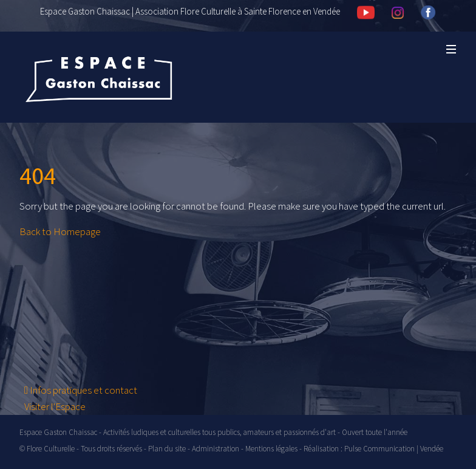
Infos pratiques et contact (81, 390)
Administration (216, 449)
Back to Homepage (60, 231)
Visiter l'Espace (55, 406)
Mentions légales (271, 449)
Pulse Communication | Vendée (394, 449)
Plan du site (167, 449)
